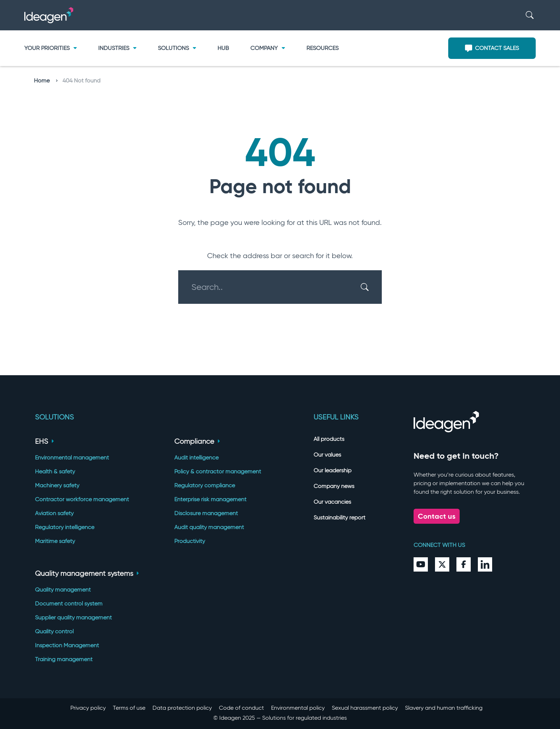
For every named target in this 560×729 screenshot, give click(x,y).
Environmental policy (298, 708)
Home (46, 81)
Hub (223, 48)
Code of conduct (241, 708)
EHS (44, 441)
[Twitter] (442, 564)
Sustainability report (339, 517)
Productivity (190, 541)
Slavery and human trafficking (444, 708)
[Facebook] (464, 564)
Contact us (437, 516)
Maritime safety (55, 541)
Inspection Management (67, 645)
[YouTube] (421, 564)
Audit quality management (209, 527)
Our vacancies (332, 502)
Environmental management (72, 457)
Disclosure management (206, 513)
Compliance (197, 441)
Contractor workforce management (82, 499)
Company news (334, 486)
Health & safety (55, 471)
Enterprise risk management (210, 499)
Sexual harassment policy (365, 708)
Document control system (69, 604)
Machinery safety (57, 485)
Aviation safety (54, 513)
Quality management (63, 590)
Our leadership (332, 470)
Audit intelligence (196, 457)
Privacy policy (88, 708)
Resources (322, 48)
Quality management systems (87, 573)
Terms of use (129, 708)
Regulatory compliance (205, 485)
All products (329, 439)
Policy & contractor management (218, 471)
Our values (327, 455)
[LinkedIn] (485, 564)
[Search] (530, 15)
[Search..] (276, 287)
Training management (64, 659)
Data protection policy (182, 708)
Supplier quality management (73, 617)
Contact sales (492, 48)
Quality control (54, 631)
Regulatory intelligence (65, 527)
